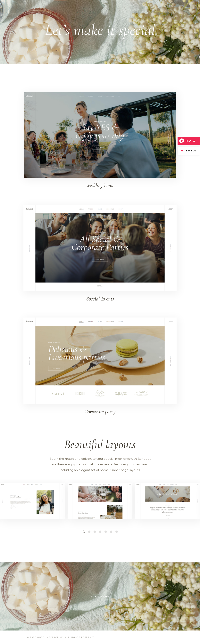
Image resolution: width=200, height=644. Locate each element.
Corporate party (100, 412)
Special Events (100, 299)
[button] (84, 532)
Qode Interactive (50, 637)
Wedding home (100, 185)
